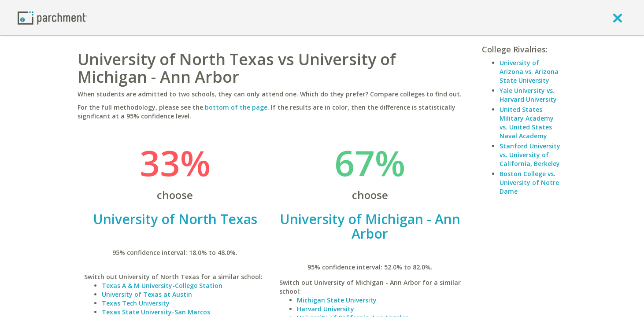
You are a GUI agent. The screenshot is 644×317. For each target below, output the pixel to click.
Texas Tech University (136, 303)
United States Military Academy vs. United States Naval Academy (527, 123)
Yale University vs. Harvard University (528, 95)
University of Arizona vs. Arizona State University (529, 72)
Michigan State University (337, 300)
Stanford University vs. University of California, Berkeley (530, 155)
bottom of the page (236, 107)
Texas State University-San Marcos (156, 312)
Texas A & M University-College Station (162, 286)
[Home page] (52, 17)
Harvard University (326, 309)
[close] (618, 18)
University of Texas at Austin (147, 294)
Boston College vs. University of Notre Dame (529, 182)
